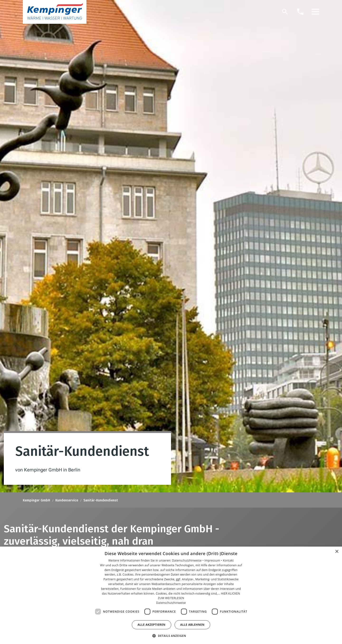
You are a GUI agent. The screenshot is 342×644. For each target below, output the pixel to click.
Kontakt (228, 560)
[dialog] (171, 595)
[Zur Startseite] (55, 12)
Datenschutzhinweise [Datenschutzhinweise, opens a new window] (171, 603)
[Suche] (285, 12)
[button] (315, 12)
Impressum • (214, 560)
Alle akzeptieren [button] (152, 625)
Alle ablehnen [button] (192, 625)
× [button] (337, 552)
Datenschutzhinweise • (188, 560)
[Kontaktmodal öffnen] (300, 12)
